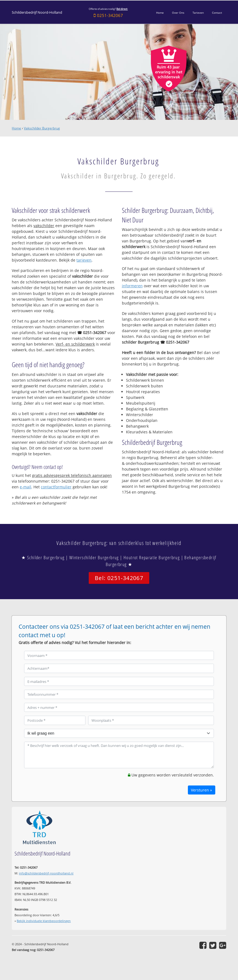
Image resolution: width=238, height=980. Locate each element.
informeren (132, 286)
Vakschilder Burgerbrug (42, 128)
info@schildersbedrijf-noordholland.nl (46, 873)
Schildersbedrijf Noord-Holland (37, 12)
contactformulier (56, 487)
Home (16, 128)
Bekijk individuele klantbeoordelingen (44, 921)
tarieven (84, 260)
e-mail (25, 487)
